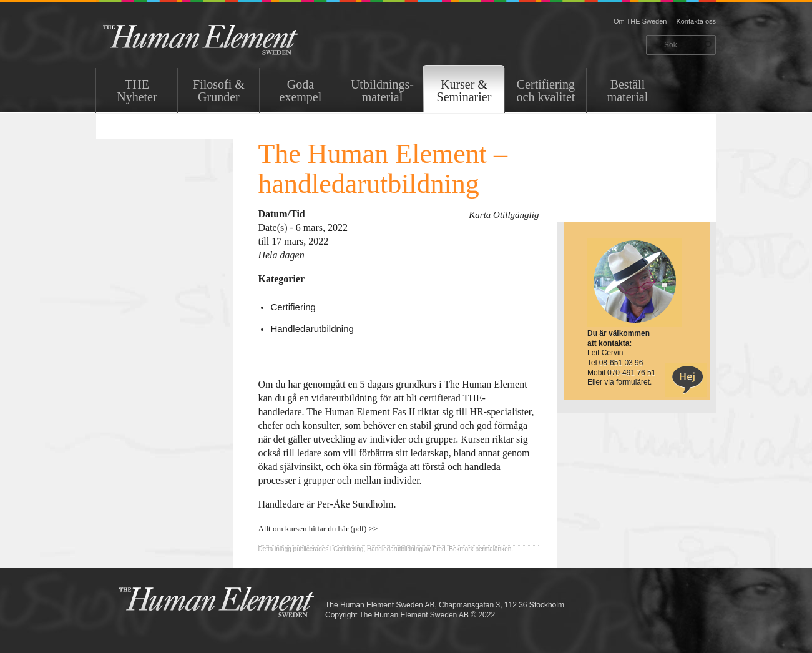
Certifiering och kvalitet (546, 91)
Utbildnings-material (382, 91)
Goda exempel (301, 91)
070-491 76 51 (631, 373)
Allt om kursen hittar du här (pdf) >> (318, 528)
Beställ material (628, 91)
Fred (439, 549)
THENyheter (137, 91)
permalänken (493, 549)
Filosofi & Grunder (219, 91)
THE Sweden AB (219, 39)
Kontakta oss (696, 21)
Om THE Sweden (640, 21)
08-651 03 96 (621, 363)
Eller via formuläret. (619, 382)
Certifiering (293, 307)
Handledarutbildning (312, 329)
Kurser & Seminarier (464, 91)
